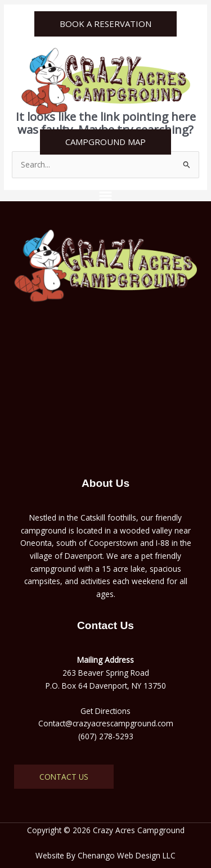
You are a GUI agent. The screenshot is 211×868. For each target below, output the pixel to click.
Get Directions (105, 711)
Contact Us (64, 777)
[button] (105, 195)
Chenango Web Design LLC (127, 855)
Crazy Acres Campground (139, 830)
